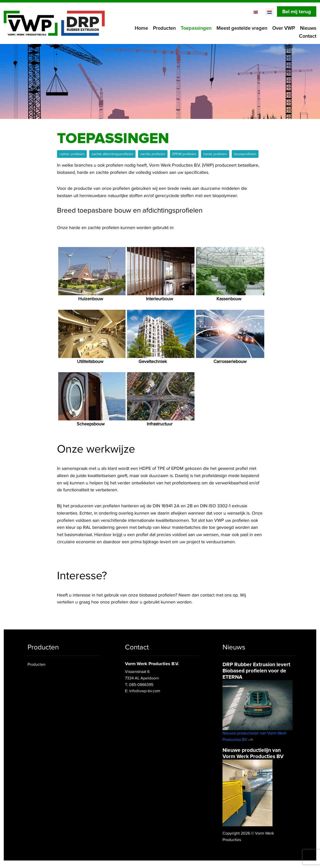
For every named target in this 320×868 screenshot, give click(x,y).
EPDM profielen (184, 154)
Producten (164, 28)
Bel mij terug (297, 12)
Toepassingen (196, 28)
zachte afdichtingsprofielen (112, 154)
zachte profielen (153, 154)
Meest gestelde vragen (242, 28)
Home (141, 28)
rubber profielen (72, 154)
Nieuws (308, 28)
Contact (308, 36)
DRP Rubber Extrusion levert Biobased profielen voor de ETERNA (256, 671)
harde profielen (215, 154)
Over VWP (284, 28)
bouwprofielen (245, 154)
